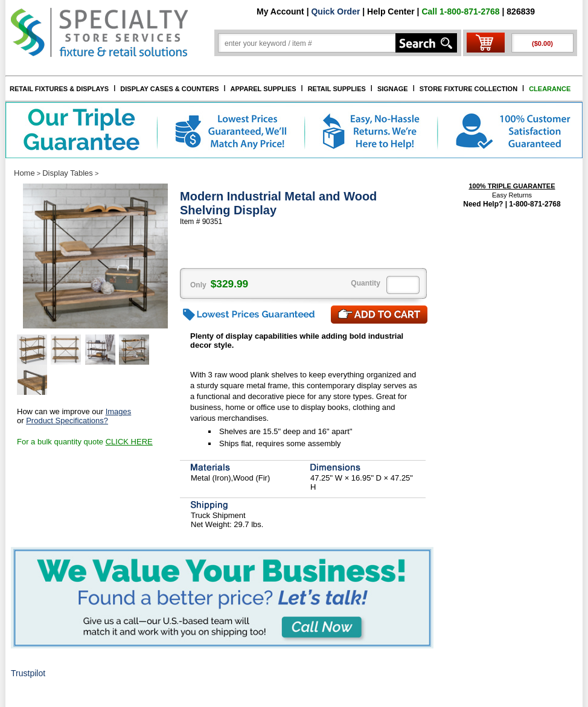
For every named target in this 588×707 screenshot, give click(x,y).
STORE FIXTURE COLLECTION (468, 89)
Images (119, 411)
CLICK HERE (129, 442)
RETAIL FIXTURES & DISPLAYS (59, 89)
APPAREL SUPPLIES (264, 89)
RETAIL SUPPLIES (337, 89)
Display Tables (68, 173)
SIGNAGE (393, 89)
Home (24, 173)
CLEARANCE (550, 89)
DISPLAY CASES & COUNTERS (169, 89)
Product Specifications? (67, 421)
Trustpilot (28, 673)
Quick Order (335, 11)
